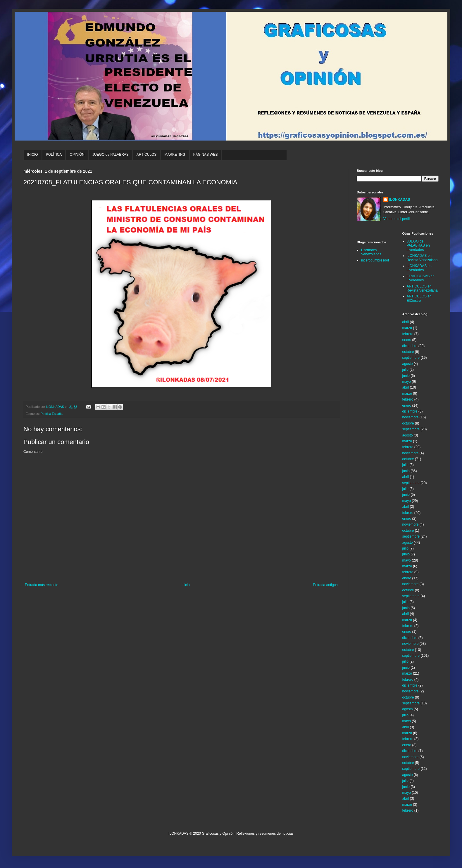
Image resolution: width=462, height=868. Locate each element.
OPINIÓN (77, 155)
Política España (52, 414)
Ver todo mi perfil (397, 219)
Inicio (186, 585)
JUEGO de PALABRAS (111, 155)
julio (405, 370)
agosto (408, 364)
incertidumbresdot (375, 260)
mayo (407, 382)
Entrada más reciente (42, 585)
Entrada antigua (325, 585)
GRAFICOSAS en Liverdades (421, 278)
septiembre (411, 358)
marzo (407, 328)
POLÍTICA (54, 155)
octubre (408, 352)
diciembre (410, 346)
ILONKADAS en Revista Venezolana (422, 258)
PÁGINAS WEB (206, 155)
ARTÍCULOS (146, 155)
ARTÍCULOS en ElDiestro (419, 298)
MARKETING (175, 155)
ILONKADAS (400, 200)
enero (407, 340)
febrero (408, 334)
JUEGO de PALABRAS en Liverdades (418, 246)
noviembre (411, 417)
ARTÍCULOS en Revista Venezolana (422, 288)
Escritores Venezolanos (371, 252)
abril (406, 322)
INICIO (33, 155)
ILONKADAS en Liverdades (419, 268)
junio (406, 376)
